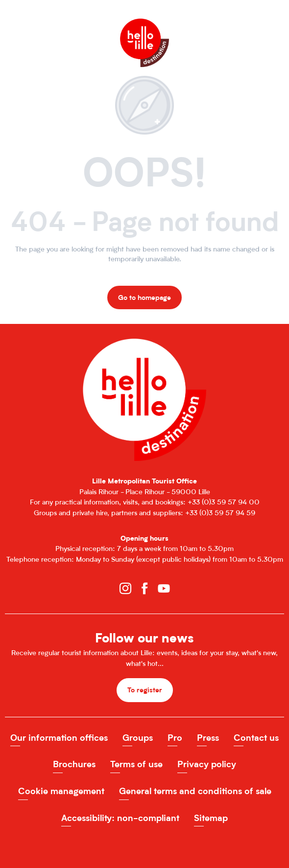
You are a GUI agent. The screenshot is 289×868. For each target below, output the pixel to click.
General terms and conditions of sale (195, 791)
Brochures (74, 764)
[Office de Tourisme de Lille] (144, 28)
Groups (138, 738)
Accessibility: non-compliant (120, 818)
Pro (175, 738)
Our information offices (59, 738)
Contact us (256, 738)
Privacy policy (207, 764)
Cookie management (61, 791)
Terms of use (136, 764)
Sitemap (211, 818)
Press (208, 738)
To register (145, 690)
